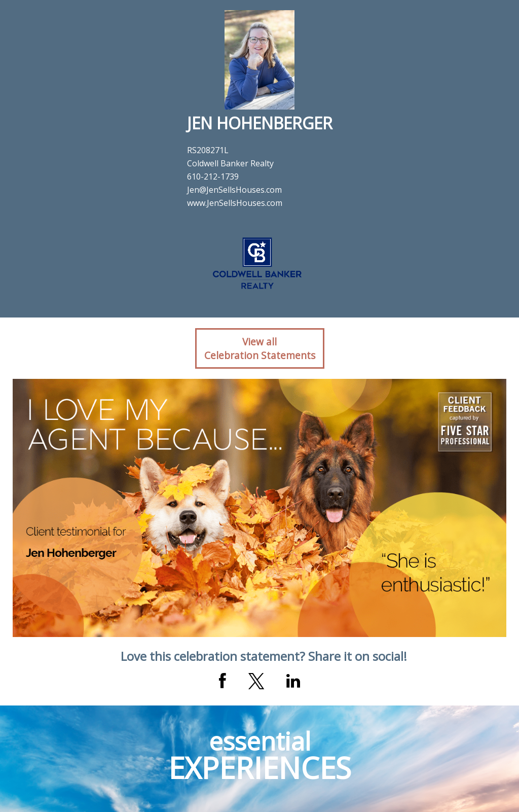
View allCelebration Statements (260, 348)
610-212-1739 (213, 176)
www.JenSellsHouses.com (235, 203)
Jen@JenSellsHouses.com (234, 190)
